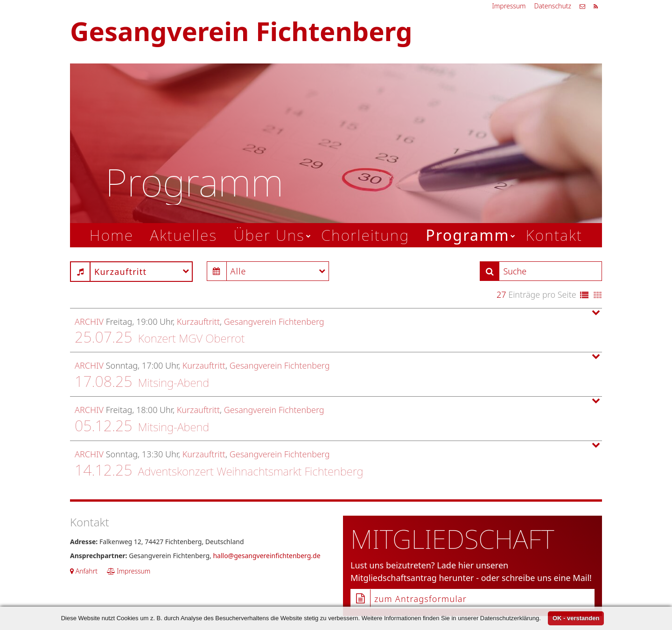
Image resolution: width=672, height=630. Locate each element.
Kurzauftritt (198, 322)
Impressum (509, 6)
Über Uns (269, 235)
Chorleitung (365, 235)
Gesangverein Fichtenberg (274, 322)
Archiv (89, 322)
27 (501, 294)
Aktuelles (183, 235)
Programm (467, 235)
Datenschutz (553, 6)
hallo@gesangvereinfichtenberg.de (266, 556)
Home (112, 235)
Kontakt (554, 235)
